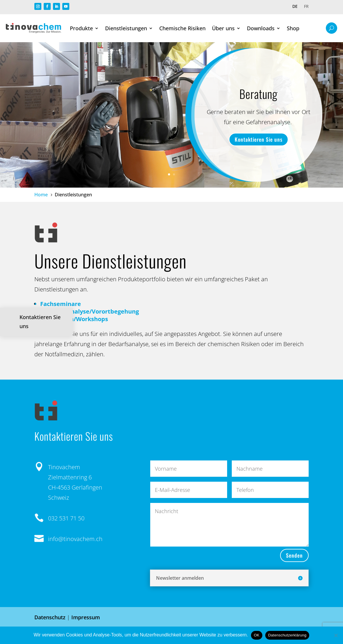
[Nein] (336, 635)
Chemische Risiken (182, 28)
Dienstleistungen (126, 28)
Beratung (258, 94)
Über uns (223, 28)
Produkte (81, 28)
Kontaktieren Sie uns (259, 139)
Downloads (261, 28)
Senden (294, 555)
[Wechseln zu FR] (306, 8)
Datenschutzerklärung (287, 635)
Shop (293, 28)
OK (257, 635)
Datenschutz (50, 617)
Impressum (86, 617)
